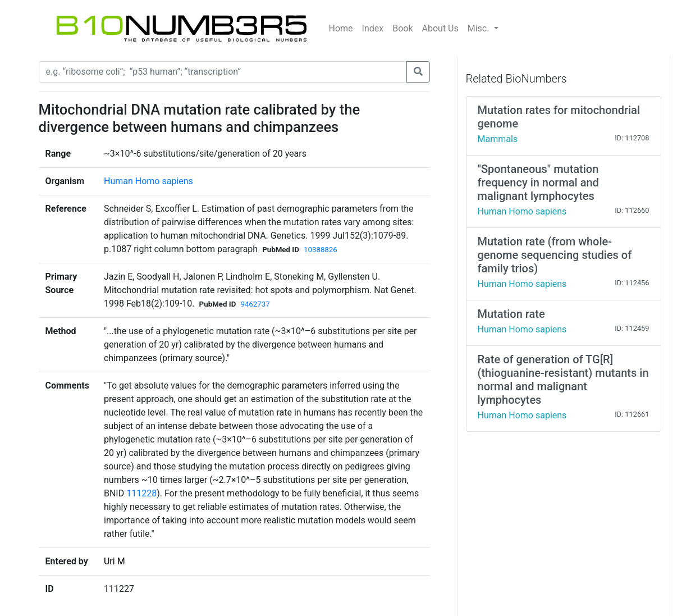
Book (402, 28)
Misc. (480, 28)
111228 (141, 493)
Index (373, 28)
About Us (440, 28)
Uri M (115, 561)
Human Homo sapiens (148, 181)
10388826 (321, 250)
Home (341, 28)
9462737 (255, 304)
